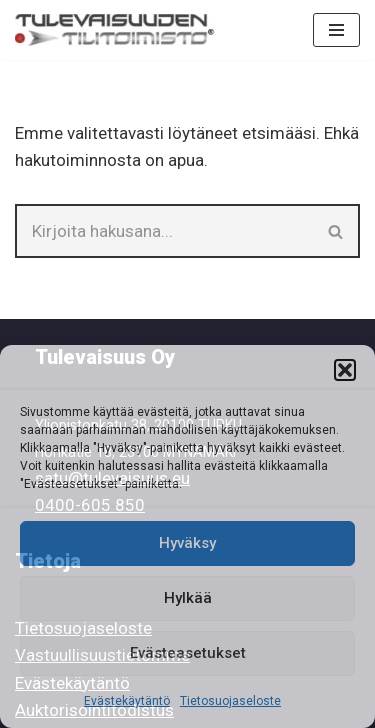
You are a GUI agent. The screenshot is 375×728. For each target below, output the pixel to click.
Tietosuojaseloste (230, 701)
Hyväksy (187, 543)
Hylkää (188, 598)
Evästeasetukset (188, 653)
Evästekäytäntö (127, 701)
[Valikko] (336, 30)
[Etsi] (164, 231)
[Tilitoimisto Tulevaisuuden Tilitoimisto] (115, 30)
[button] (345, 370)
